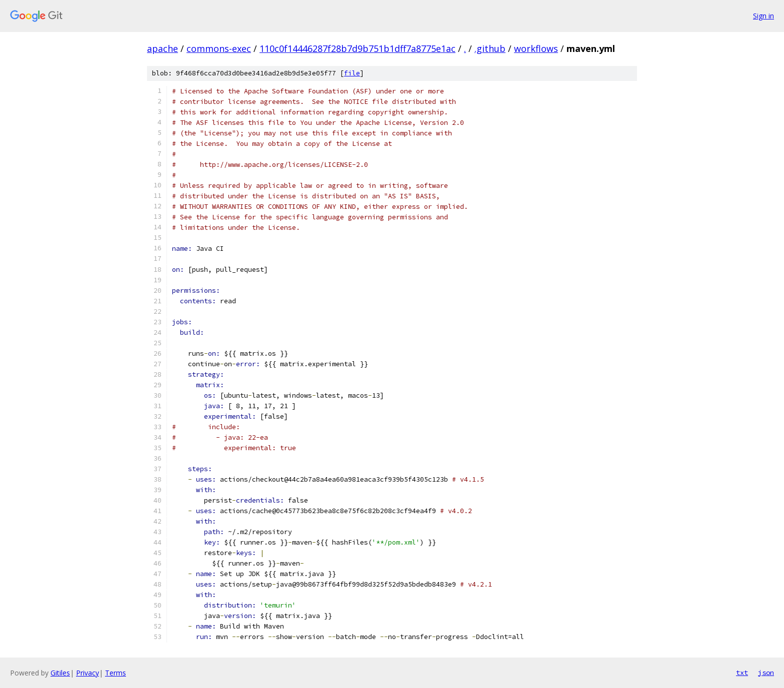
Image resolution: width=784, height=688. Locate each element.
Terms (115, 673)
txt (742, 673)
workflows (536, 48)
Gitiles (60, 673)
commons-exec (219, 48)
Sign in (763, 16)
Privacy (87, 673)
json (766, 673)
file (352, 73)
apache (162, 48)
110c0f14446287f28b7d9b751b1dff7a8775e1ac (357, 48)
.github (490, 48)
